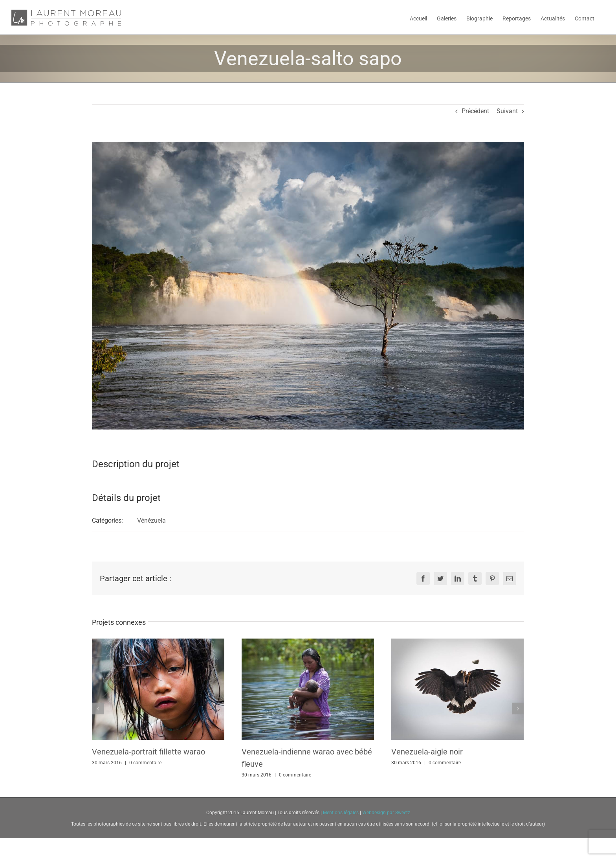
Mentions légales (341, 813)
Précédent (475, 111)
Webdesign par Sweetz (386, 813)
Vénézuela (151, 520)
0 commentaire (145, 763)
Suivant (507, 111)
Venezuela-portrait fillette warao (148, 752)
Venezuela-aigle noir (427, 752)
